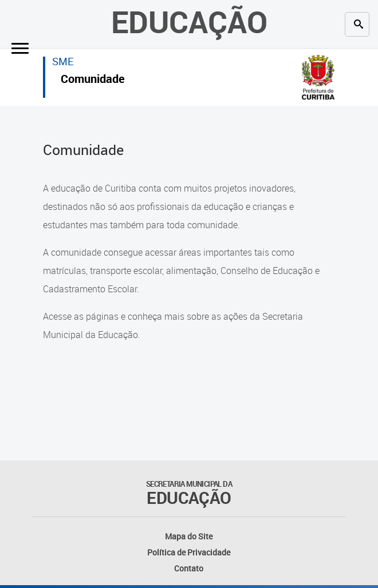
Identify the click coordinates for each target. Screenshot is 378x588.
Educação (189, 21)
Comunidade (93, 80)
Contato (189, 568)
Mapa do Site (189, 536)
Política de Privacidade (189, 552)
